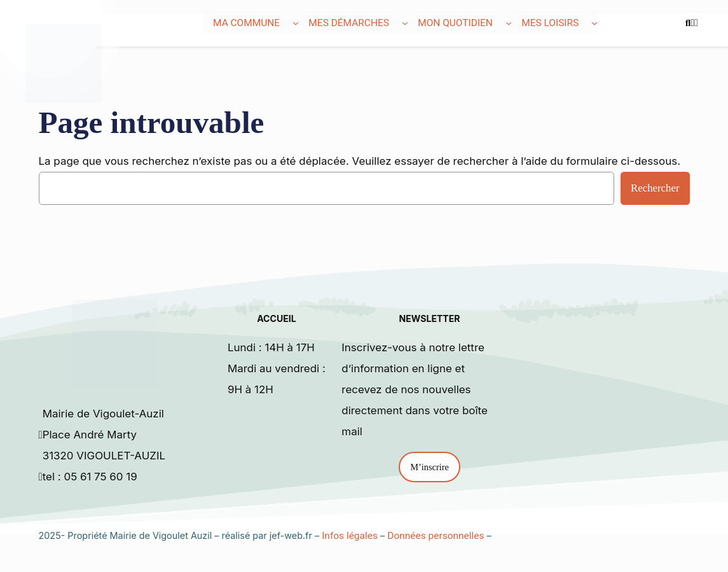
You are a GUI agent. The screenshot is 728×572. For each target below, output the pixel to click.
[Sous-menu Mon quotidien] (509, 23)
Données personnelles (436, 536)
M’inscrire (429, 467)
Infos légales (350, 536)
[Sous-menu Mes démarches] (405, 23)
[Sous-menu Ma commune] (296, 23)
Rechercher (655, 188)
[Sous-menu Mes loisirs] (594, 23)
